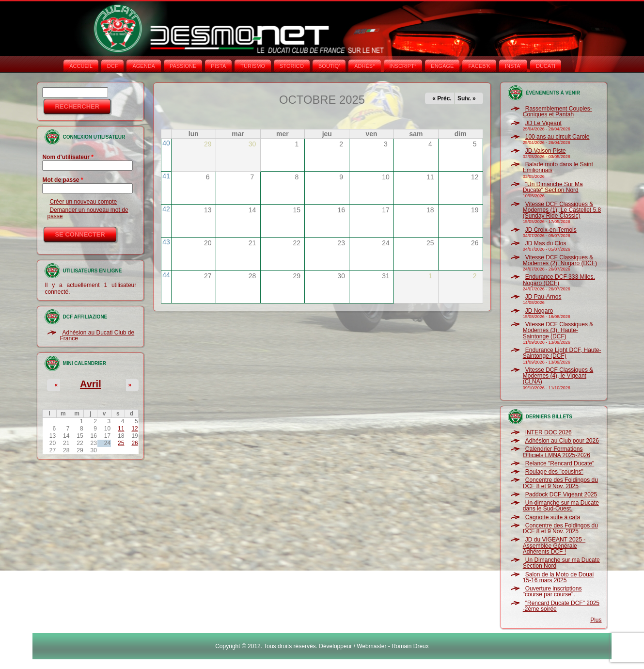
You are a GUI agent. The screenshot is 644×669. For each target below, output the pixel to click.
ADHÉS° (364, 66)
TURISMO (253, 66)
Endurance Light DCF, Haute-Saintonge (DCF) (562, 353)
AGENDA (143, 66)
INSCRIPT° (403, 66)
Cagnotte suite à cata (553, 517)
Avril (91, 384)
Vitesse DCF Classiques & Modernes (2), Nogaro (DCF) (560, 260)
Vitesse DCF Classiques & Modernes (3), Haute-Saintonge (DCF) (558, 330)
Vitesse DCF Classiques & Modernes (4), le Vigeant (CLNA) (558, 376)
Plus (596, 620)
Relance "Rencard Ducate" (560, 463)
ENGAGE (442, 66)
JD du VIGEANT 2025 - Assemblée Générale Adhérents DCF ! (554, 546)
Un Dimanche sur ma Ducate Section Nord (561, 563)
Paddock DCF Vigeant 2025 (561, 494)
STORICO (292, 66)
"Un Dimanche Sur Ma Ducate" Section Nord (553, 187)
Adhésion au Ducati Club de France (97, 335)
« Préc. (442, 98)
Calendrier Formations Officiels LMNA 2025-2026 (557, 452)
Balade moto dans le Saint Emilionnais (558, 167)
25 (121, 443)
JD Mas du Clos (546, 243)
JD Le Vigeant (543, 123)
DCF (113, 66)
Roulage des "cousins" (554, 472)
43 (166, 242)
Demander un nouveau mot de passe (87, 213)
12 (134, 429)
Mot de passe (63, 180)
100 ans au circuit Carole (558, 137)
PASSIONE (183, 66)
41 (166, 176)
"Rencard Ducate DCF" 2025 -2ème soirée (561, 606)
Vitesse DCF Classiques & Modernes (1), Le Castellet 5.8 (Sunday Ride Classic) (562, 210)
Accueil (81, 66)
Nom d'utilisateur (68, 157)
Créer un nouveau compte (83, 202)
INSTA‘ (513, 66)
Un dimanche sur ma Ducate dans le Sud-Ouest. (561, 506)
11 (121, 429)
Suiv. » (467, 98)
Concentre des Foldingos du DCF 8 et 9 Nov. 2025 (560, 483)
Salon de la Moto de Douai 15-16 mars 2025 (558, 577)
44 (166, 275)
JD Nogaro (539, 311)
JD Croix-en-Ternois (551, 230)
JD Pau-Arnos (543, 297)
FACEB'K (479, 66)
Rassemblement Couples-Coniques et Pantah (558, 111)
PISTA (218, 66)
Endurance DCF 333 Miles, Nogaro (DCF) (559, 280)
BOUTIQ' (329, 66)
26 (134, 443)
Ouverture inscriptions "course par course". (552, 591)
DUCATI (546, 66)
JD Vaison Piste (546, 151)
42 (166, 209)
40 (166, 143)
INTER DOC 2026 (549, 432)
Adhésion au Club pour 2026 (562, 441)
